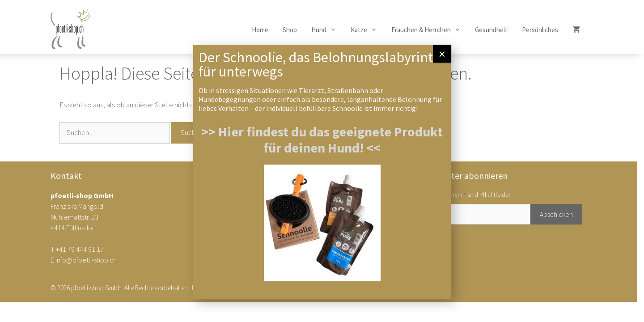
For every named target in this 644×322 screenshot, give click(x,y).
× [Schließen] (442, 54)
